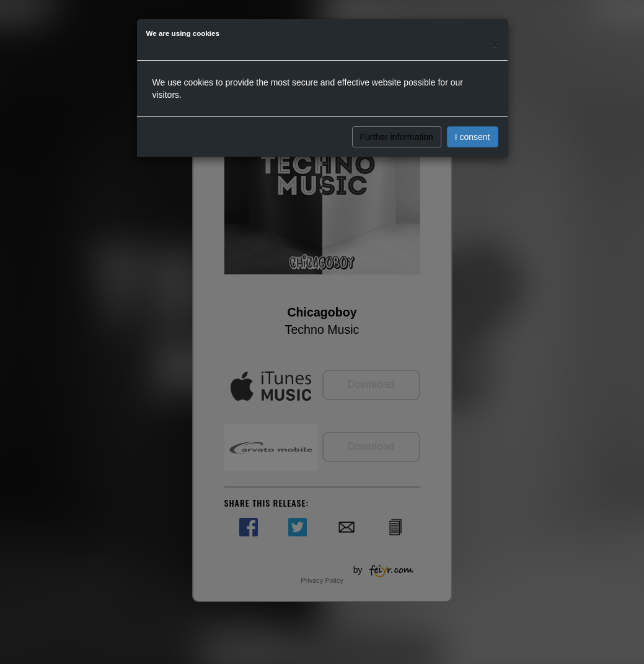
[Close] (494, 44)
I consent (473, 137)
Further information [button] (397, 137)
